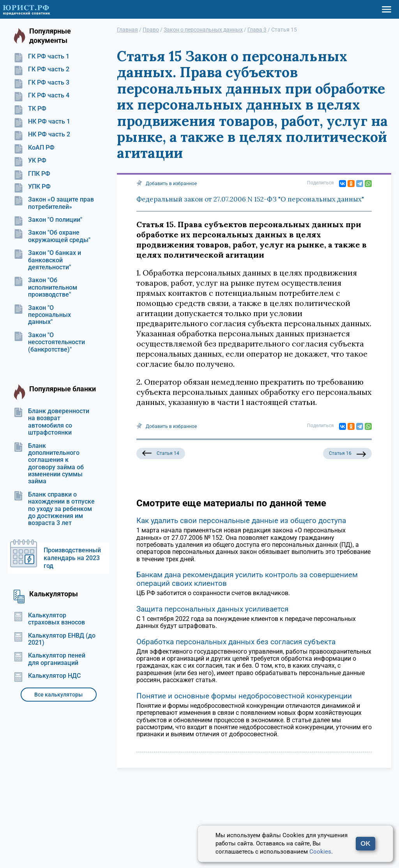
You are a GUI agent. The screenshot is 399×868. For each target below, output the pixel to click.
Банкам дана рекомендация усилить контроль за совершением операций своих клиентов (247, 579)
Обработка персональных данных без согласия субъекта (236, 642)
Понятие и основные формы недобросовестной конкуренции (244, 696)
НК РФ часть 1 (42, 122)
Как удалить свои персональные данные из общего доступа (241, 521)
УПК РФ (32, 187)
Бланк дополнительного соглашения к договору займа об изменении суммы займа (49, 464)
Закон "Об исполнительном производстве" (45, 287)
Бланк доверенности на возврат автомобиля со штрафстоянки (51, 422)
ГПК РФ (32, 174)
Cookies (320, 852)
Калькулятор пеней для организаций (49, 659)
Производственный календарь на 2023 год (72, 558)
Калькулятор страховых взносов (49, 619)
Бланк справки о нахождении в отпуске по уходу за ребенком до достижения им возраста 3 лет (54, 509)
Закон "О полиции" (48, 220)
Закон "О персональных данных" (42, 315)
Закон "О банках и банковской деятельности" (47, 260)
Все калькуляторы (58, 695)
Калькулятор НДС (47, 676)
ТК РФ (30, 109)
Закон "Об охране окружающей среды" (52, 236)
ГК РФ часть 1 (41, 57)
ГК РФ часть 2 (41, 69)
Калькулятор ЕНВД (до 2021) (55, 639)
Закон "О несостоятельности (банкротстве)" (49, 342)
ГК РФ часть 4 (41, 95)
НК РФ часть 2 (42, 134)
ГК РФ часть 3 (41, 83)
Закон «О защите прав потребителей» (54, 203)
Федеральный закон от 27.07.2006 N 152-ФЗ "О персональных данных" (250, 199)
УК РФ (30, 161)
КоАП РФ (34, 148)
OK (365, 844)
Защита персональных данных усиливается (212, 609)
